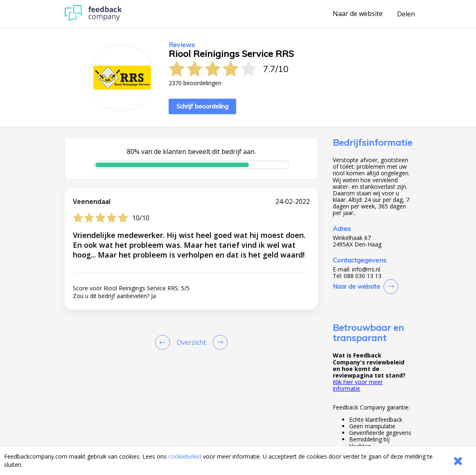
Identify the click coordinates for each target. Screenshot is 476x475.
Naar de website (358, 14)
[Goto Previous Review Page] (164, 342)
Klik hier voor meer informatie (358, 385)
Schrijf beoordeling (202, 106)
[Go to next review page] (219, 342)
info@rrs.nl (366, 269)
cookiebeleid (185, 456)
